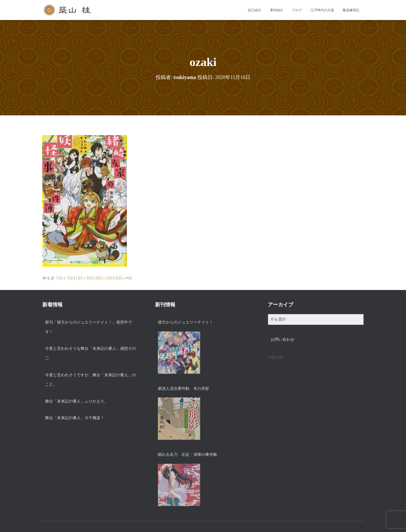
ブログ (297, 10)
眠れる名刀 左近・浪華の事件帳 (187, 454)
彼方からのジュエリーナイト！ (186, 322)
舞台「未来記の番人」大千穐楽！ (75, 418)
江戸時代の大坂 (322, 10)
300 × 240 (104, 278)
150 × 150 (64, 278)
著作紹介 (277, 10)
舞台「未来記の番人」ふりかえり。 (77, 401)
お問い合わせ (283, 339)
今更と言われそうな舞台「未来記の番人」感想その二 (91, 353)
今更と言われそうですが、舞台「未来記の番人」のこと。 (91, 380)
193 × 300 (84, 278)
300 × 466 (124, 278)
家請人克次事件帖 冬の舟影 (184, 388)
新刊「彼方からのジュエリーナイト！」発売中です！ (89, 327)
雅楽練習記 (351, 10)
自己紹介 (255, 10)
